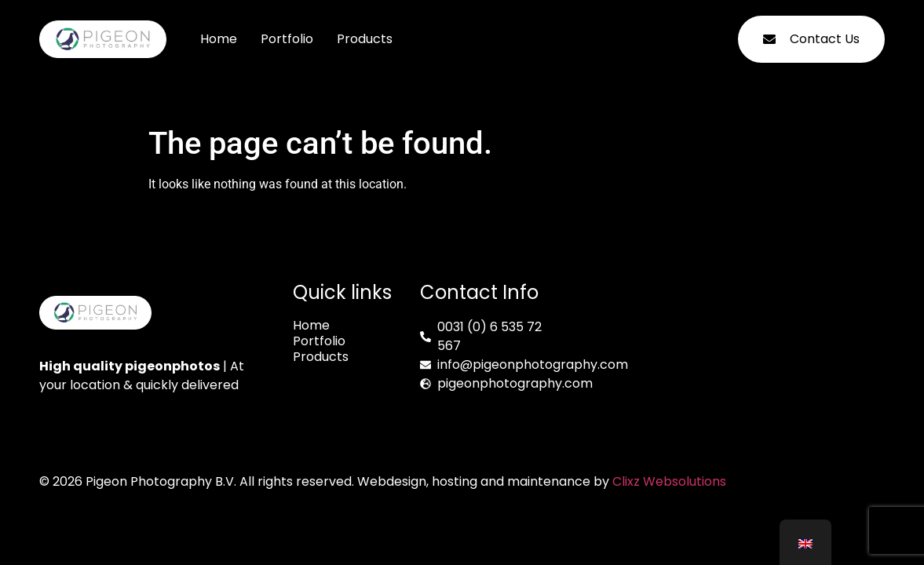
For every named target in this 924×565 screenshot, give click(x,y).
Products (365, 39)
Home (219, 39)
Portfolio (287, 39)
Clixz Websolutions (669, 481)
